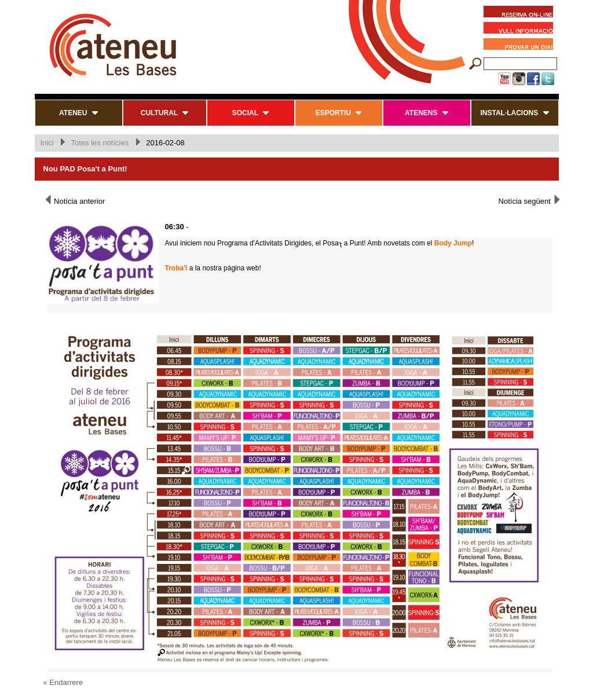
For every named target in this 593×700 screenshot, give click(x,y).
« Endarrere (63, 682)
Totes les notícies (100, 143)
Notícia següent (530, 200)
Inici (47, 143)
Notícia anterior (74, 200)
